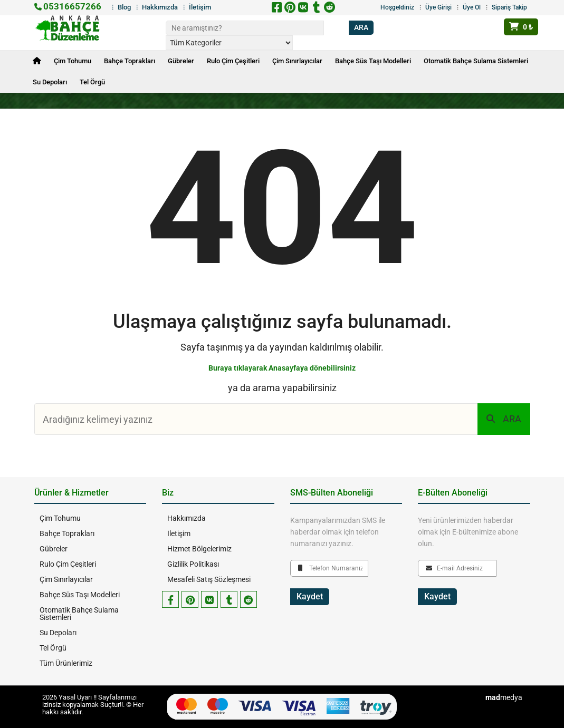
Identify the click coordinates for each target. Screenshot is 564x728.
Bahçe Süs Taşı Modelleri (373, 61)
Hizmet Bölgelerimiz (199, 549)
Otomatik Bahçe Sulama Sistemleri (476, 61)
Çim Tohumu (73, 61)
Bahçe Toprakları (130, 61)
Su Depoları (50, 82)
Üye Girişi (438, 7)
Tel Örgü (92, 82)
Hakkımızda (160, 7)
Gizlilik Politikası (193, 564)
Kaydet (310, 596)
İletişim (200, 7)
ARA (504, 419)
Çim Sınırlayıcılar (297, 61)
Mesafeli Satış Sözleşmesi (209, 579)
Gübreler (181, 61)
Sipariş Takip (509, 7)
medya (504, 697)
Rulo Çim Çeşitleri (233, 61)
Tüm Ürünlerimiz (66, 663)
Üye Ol (472, 7)
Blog (124, 7)
